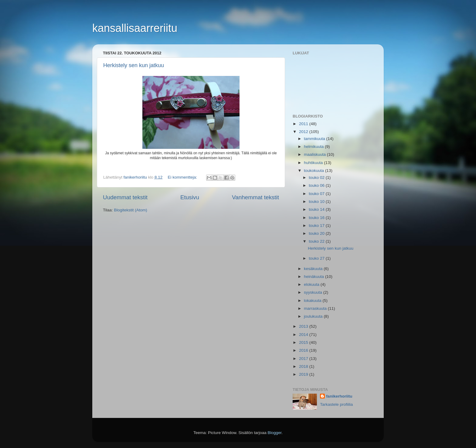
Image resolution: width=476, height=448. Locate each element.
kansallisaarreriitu (135, 28)
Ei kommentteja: (183, 177)
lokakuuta (313, 301)
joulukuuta (314, 316)
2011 (304, 124)
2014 (304, 335)
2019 (304, 374)
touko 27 (317, 258)
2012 (304, 132)
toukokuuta (314, 171)
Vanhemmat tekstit (255, 197)
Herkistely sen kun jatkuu (134, 65)
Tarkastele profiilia (336, 404)
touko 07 (317, 194)
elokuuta (312, 284)
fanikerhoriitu (339, 396)
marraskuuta (316, 308)
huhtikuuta (314, 163)
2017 (304, 359)
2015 (304, 342)
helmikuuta (314, 147)
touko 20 (317, 233)
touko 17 (317, 226)
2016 (304, 350)
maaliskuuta (315, 154)
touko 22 (317, 241)
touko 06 (317, 185)
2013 (304, 326)
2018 (304, 366)
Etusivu (190, 197)
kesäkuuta (314, 269)
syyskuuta (314, 292)
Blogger (275, 433)
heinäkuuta (314, 277)
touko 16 (317, 218)
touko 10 (317, 202)
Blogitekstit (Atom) (131, 210)
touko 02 (317, 178)
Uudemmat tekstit (125, 197)
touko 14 (317, 209)
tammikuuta (315, 139)
